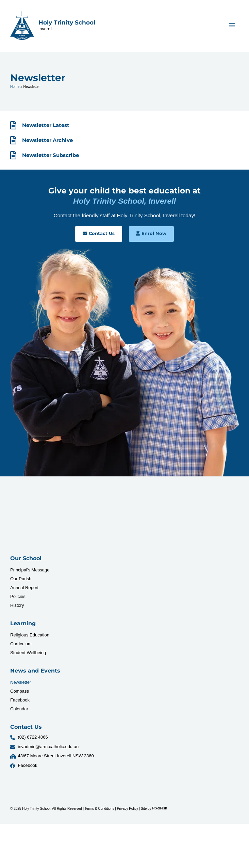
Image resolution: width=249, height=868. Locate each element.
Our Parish (21, 579)
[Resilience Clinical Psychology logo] (31, 519)
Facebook (20, 700)
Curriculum (21, 644)
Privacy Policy (128, 808)
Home (15, 87)
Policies (18, 596)
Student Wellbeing (28, 653)
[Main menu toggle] (232, 25)
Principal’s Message (30, 570)
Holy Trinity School (67, 22)
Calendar (19, 709)
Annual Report (24, 588)
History (17, 605)
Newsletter (21, 682)
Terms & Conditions (99, 808)
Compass (20, 691)
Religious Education (30, 635)
